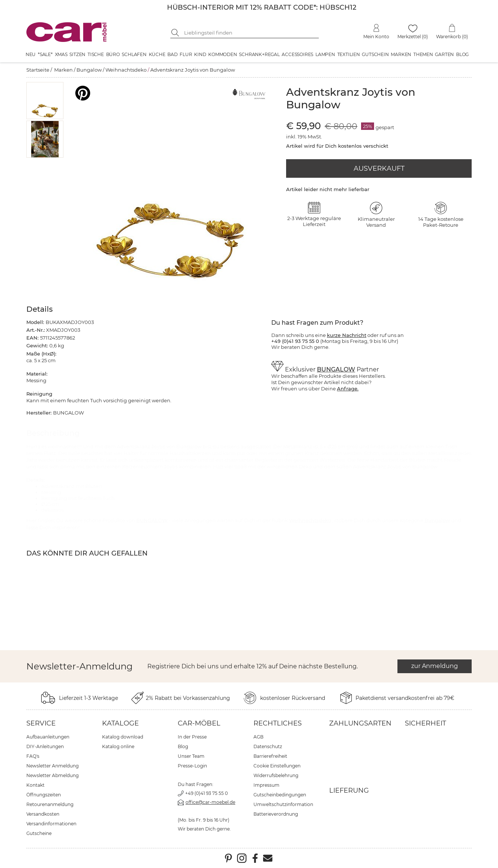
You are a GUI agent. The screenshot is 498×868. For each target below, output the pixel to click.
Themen (423, 54)
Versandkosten (43, 814)
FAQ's (33, 756)
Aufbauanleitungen (48, 737)
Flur (186, 54)
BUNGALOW (336, 369)
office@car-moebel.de (210, 802)
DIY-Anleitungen (45, 746)
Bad (172, 54)
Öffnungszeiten (44, 795)
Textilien (349, 54)
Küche (157, 54)
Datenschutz (268, 746)
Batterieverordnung (276, 814)
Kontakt (35, 785)
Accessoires (297, 54)
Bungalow (89, 70)
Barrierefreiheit (270, 756)
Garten (444, 54)
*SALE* (45, 54)
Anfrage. (348, 389)
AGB (258, 737)
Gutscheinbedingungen (280, 795)
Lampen (325, 54)
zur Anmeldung (435, 666)
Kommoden (222, 54)
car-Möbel (199, 723)
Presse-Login (192, 766)
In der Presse (192, 737)
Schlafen (134, 54)
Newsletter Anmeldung (53, 766)
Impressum (266, 785)
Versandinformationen (51, 824)
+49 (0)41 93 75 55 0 (207, 793)
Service (41, 723)
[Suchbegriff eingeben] (250, 33)
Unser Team (191, 756)
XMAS (61, 54)
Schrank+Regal (259, 54)
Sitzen (77, 54)
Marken (401, 54)
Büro (113, 54)
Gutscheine (39, 833)
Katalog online (118, 746)
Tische (96, 54)
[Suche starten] (176, 33)
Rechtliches (278, 723)
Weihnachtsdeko (126, 70)
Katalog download (123, 737)
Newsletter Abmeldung (53, 775)
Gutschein (375, 54)
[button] (45, 101)
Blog (462, 54)
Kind (200, 54)
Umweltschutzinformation (283, 804)
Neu (31, 54)
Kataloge (120, 723)
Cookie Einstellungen (277, 766)
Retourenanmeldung (50, 804)
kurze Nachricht (347, 335)
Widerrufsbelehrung (276, 775)
